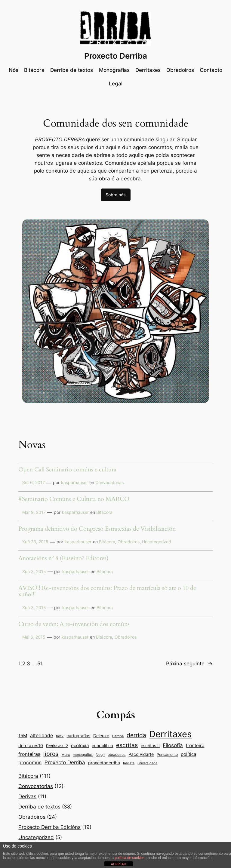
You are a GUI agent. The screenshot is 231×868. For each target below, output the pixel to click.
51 (40, 664)
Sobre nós (116, 195)
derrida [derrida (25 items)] (136, 735)
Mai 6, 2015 (34, 637)
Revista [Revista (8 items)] (129, 763)
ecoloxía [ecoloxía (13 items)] (80, 746)
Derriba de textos (39, 807)
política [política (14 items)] (188, 754)
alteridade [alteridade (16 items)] (42, 735)
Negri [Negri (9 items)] (100, 755)
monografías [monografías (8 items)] (83, 755)
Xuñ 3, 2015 (34, 571)
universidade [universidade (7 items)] (147, 763)
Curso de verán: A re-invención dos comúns (74, 624)
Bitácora (104, 512)
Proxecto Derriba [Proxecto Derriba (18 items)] (65, 762)
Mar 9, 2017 (34, 512)
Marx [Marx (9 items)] (66, 755)
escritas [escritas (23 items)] (127, 745)
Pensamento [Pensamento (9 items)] (167, 755)
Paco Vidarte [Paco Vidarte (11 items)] (141, 754)
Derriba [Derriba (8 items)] (118, 736)
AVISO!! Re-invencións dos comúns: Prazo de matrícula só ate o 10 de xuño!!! (107, 592)
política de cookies (130, 858)
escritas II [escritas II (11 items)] (150, 746)
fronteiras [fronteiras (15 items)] (29, 754)
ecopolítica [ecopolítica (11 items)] (102, 746)
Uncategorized (157, 542)
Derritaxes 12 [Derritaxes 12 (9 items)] (57, 746)
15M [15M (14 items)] (23, 736)
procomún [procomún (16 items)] (30, 762)
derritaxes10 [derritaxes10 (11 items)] (31, 746)
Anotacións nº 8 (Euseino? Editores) (63, 559)
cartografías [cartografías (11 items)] (78, 736)
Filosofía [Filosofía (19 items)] (173, 745)
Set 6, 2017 (34, 482)
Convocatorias (109, 482)
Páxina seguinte (189, 664)
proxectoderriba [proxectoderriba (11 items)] (104, 763)
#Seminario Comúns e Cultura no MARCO (74, 499)
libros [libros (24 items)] (51, 754)
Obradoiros (129, 542)
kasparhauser (74, 482)
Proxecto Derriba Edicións (49, 827)
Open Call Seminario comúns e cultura (67, 470)
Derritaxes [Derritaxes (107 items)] (170, 734)
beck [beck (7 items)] (60, 736)
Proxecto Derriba (116, 56)
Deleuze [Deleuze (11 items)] (101, 736)
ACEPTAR (118, 864)
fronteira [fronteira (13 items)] (195, 746)
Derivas (27, 796)
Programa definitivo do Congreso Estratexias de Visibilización (97, 529)
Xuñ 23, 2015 (35, 542)
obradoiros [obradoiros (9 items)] (117, 755)
